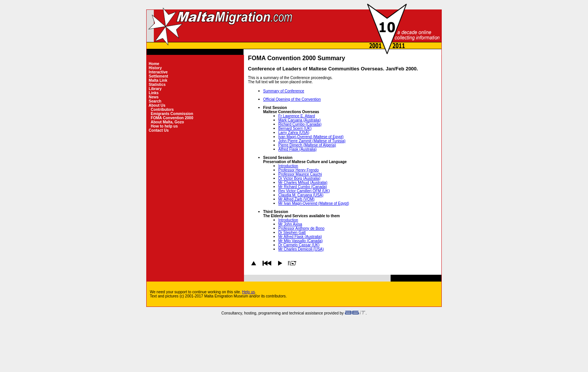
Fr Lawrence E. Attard (297, 116)
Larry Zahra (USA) (294, 133)
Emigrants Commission (172, 114)
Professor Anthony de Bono (302, 228)
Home (154, 64)
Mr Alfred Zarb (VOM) (297, 199)
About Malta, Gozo (167, 122)
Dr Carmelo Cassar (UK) (299, 245)
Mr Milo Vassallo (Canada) (301, 241)
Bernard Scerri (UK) (295, 128)
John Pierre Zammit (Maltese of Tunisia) (312, 141)
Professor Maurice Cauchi (300, 174)
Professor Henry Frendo (299, 170)
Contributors (162, 110)
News (154, 97)
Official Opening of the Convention (292, 99)
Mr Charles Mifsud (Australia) (303, 183)
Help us (249, 292)
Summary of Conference (284, 91)
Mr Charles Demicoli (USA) (301, 249)
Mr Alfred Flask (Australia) (300, 237)
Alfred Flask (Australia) (298, 149)
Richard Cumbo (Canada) (300, 124)
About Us (157, 105)
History (155, 68)
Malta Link (158, 80)
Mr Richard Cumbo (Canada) (303, 187)
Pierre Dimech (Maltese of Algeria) (307, 145)
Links (154, 93)
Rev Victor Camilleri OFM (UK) (304, 191)
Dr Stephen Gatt (292, 233)
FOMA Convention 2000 (172, 118)
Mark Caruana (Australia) (300, 120)
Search (155, 101)
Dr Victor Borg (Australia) (299, 178)
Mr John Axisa (290, 224)
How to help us (164, 126)
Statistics (157, 85)
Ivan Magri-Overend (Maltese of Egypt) (311, 137)
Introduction (288, 166)
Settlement (159, 76)
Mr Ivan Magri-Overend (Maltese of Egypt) (314, 203)
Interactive (158, 72)
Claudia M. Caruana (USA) (301, 195)
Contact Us (159, 130)
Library (155, 89)
